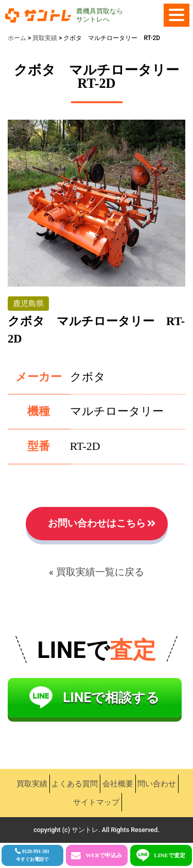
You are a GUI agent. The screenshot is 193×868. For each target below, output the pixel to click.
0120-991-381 (33, 855)
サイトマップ (96, 802)
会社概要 (118, 784)
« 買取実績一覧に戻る (97, 572)
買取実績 (32, 784)
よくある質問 (75, 784)
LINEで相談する (111, 697)
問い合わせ (157, 784)
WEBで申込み (103, 855)
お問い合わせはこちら (97, 523)
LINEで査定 (170, 855)
